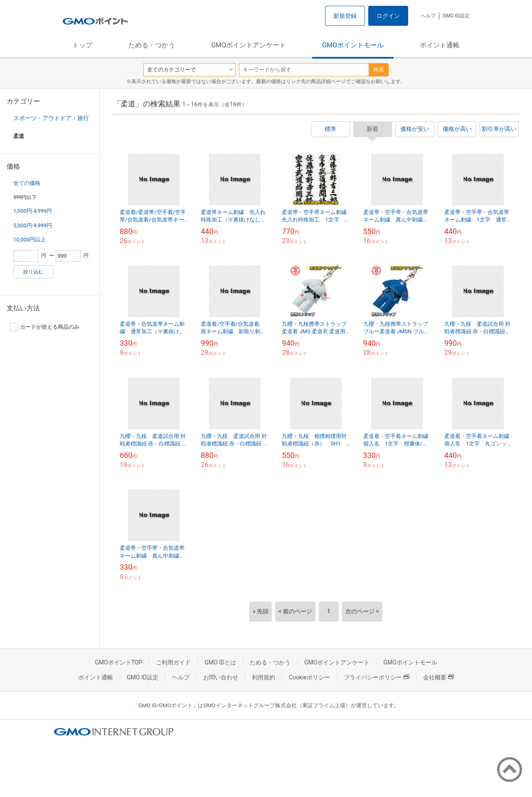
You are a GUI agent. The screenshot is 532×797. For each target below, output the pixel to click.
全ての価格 (27, 183)
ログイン (388, 16)
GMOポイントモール (353, 45)
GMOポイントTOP (118, 662)
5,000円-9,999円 (33, 225)
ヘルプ (428, 16)
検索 (379, 70)
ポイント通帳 (440, 45)
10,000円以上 (30, 240)
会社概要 (438, 677)
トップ (82, 45)
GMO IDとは (220, 662)
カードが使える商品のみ (45, 327)
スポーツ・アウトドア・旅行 (51, 118)
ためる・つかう (152, 45)
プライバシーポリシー (377, 677)
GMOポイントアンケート (249, 45)
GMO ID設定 (456, 16)
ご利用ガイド (173, 662)
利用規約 (264, 677)
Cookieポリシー (309, 677)
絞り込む (33, 272)
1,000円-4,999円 (33, 211)
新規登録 (345, 16)
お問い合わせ (221, 677)
